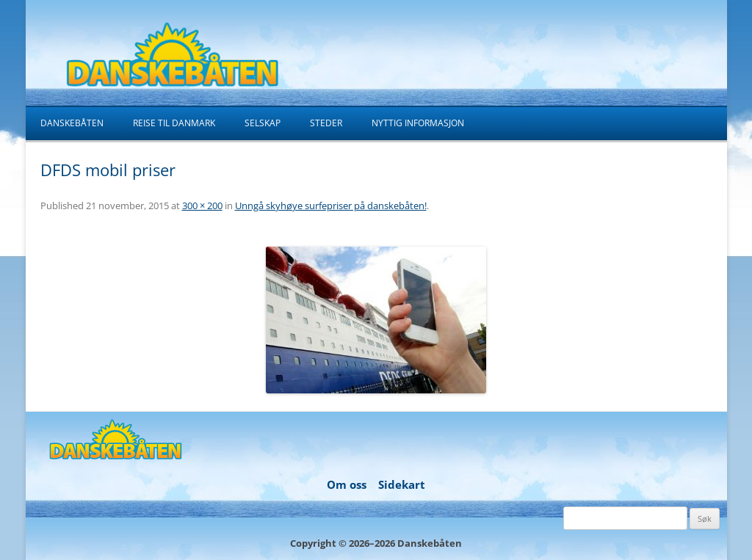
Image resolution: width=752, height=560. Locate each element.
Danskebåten (72, 123)
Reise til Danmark (174, 123)
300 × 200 (202, 206)
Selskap (263, 123)
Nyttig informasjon (418, 123)
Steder (326, 123)
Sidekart (402, 484)
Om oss (347, 484)
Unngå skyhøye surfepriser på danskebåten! (331, 206)
